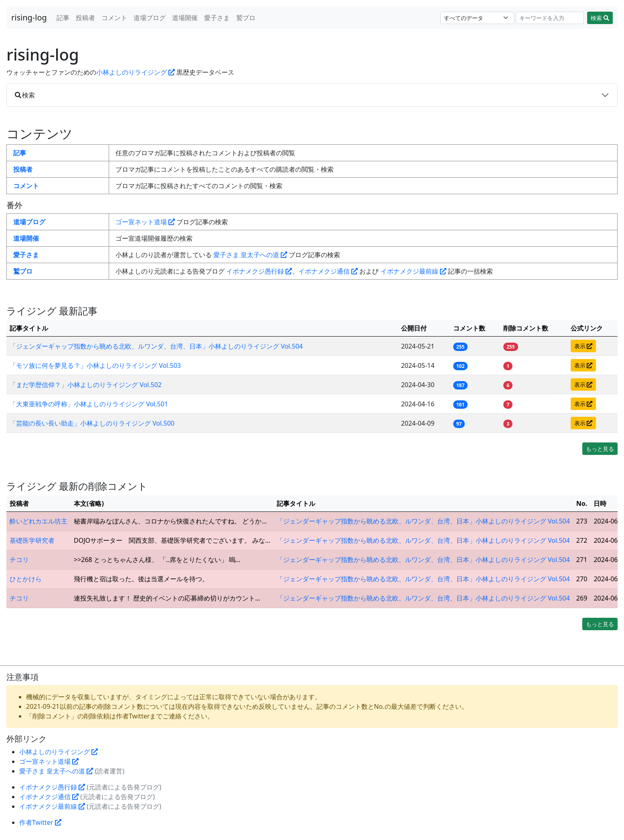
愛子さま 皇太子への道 (250, 255)
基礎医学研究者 (32, 540)
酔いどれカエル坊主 (38, 521)
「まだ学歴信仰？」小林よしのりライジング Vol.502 (86, 385)
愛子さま (217, 18)
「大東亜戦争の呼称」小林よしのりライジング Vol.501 (89, 404)
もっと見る (600, 449)
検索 (600, 18)
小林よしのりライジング (136, 72)
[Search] (550, 18)
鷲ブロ (246, 18)
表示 (583, 346)
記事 (63, 18)
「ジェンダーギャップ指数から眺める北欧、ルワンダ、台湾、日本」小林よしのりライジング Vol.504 (156, 346)
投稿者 (85, 18)
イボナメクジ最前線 (413, 271)
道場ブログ (150, 18)
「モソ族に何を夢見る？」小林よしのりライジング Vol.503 (95, 365)
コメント (114, 18)
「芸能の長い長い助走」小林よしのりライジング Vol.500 (92, 423)
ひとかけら (26, 579)
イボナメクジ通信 (328, 271)
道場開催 (185, 18)
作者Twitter (40, 822)
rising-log (29, 17)
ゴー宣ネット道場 (145, 222)
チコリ (19, 560)
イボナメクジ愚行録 (259, 271)
